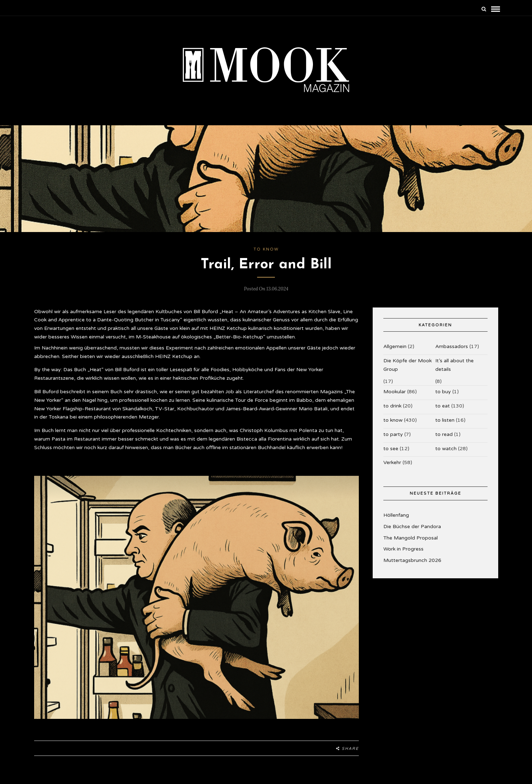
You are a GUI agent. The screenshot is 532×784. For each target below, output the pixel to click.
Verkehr (392, 462)
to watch (446, 449)
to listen (445, 420)
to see (391, 449)
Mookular (395, 392)
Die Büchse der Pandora (412, 527)
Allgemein (395, 346)
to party (393, 434)
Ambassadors (452, 346)
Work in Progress (403, 549)
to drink (392, 406)
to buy (443, 392)
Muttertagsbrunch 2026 (412, 560)
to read (444, 434)
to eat (443, 406)
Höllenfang (396, 515)
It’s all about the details (454, 365)
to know (266, 249)
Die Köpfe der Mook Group (408, 365)
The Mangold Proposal (411, 538)
